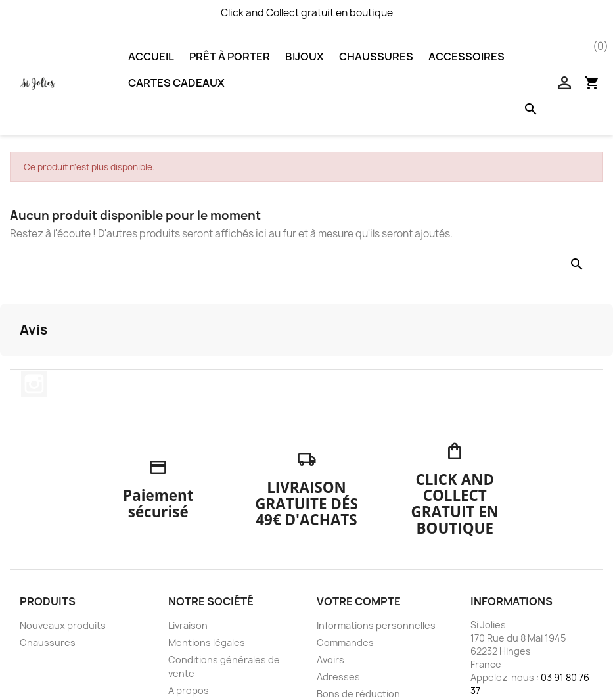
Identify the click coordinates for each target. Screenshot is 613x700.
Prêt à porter (230, 57)
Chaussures (376, 57)
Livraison (188, 625)
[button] (11, 369)
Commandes (345, 642)
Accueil (151, 57)
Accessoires (466, 57)
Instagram (34, 384)
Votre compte (359, 601)
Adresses (338, 677)
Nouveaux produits (63, 625)
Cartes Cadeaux (176, 83)
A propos (189, 690)
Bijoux (305, 57)
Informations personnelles (376, 625)
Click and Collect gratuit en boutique (307, 13)
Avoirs (330, 660)
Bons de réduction (358, 694)
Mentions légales (207, 642)
